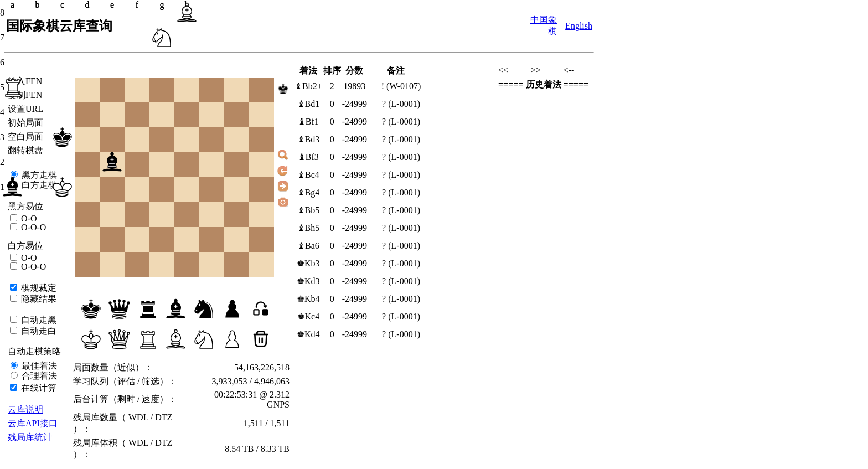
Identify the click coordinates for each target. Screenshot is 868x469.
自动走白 (38, 331)
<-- (569, 70)
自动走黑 (38, 320)
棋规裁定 (38, 288)
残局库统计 (30, 437)
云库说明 (25, 409)
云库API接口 (33, 423)
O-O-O (32, 227)
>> (536, 70)
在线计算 (38, 388)
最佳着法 (38, 366)
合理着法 (38, 376)
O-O (28, 218)
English (579, 26)
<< (503, 70)
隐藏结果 (38, 299)
